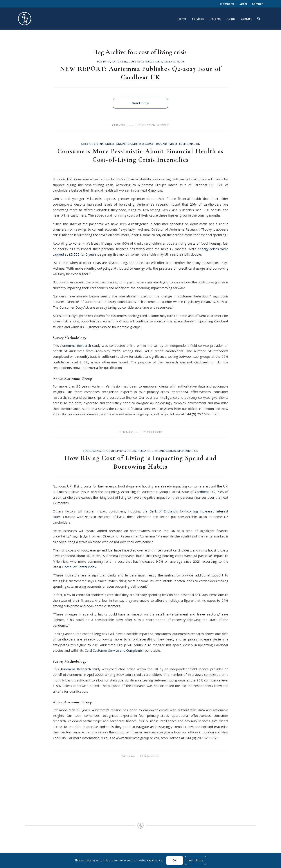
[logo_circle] (49, 19)
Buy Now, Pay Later (112, 62)
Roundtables (167, 144)
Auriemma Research (76, 345)
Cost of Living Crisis (145, 62)
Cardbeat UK (205, 492)
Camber (258, 4)
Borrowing (92, 451)
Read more (140, 103)
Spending (187, 144)
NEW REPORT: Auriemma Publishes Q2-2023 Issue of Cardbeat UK (141, 73)
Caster (243, 4)
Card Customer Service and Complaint (113, 650)
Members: (227, 4)
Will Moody (154, 432)
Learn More (195, 860)
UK (183, 62)
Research (171, 62)
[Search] (259, 19)
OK (175, 860)
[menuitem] (227, 4)
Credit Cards (127, 144)
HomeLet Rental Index (79, 567)
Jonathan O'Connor (156, 125)
